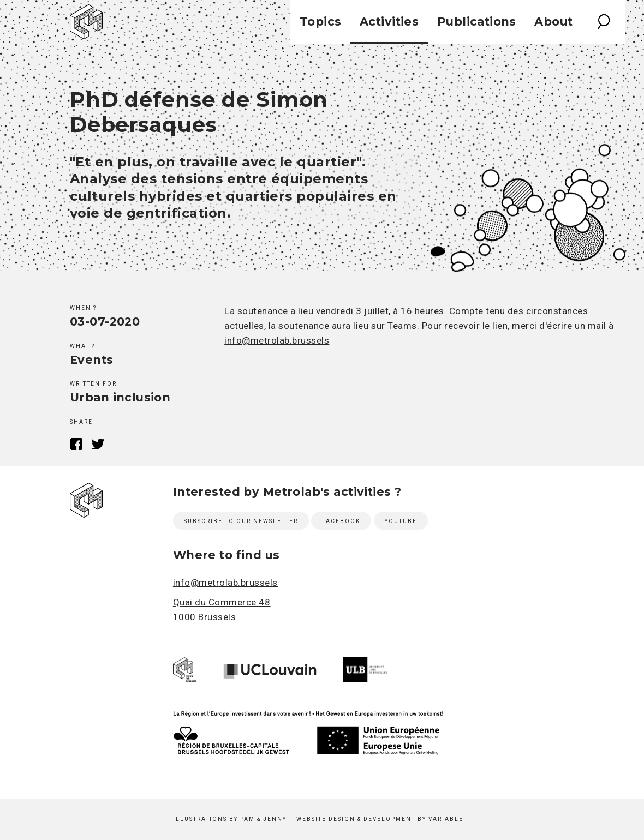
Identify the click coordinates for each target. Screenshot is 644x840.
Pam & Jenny (263, 819)
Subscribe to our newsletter (241, 521)
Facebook (77, 444)
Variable (446, 819)
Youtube (401, 521)
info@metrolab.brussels (277, 340)
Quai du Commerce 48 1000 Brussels (222, 610)
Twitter (98, 444)
